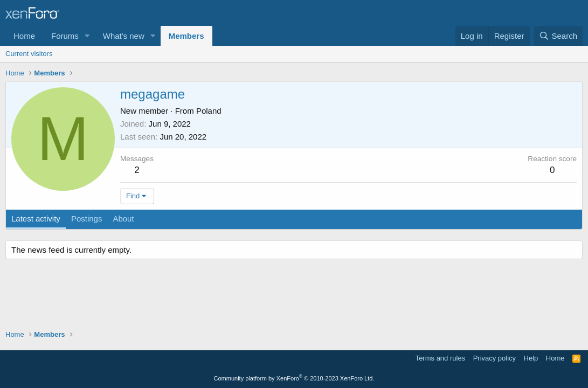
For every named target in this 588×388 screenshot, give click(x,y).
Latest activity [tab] (36, 219)
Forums (65, 36)
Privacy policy (494, 358)
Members (186, 36)
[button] (87, 36)
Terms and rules (440, 358)
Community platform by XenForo (294, 378)
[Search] (558, 36)
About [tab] (123, 219)
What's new (124, 36)
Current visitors (29, 54)
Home (24, 36)
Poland (209, 111)
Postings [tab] (87, 219)
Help (531, 358)
